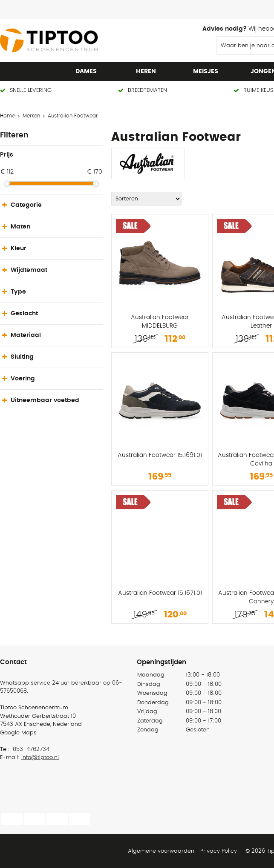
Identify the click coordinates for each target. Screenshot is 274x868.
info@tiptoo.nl (40, 758)
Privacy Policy (219, 851)
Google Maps (18, 733)
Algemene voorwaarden (161, 851)
